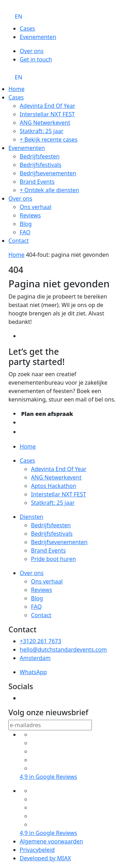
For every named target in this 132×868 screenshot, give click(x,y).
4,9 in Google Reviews (48, 777)
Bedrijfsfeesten (40, 156)
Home (17, 89)
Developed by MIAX (45, 858)
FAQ (25, 232)
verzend (103, 726)
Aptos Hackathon (54, 486)
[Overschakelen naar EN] (18, 16)
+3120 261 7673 (40, 641)
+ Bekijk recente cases (49, 139)
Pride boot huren (54, 559)
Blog (26, 224)
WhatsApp (33, 672)
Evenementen (38, 37)
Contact (19, 241)
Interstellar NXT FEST (47, 114)
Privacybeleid (37, 850)
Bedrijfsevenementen (48, 173)
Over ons (32, 51)
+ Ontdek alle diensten (49, 190)
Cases (27, 28)
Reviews (30, 215)
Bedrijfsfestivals (40, 165)
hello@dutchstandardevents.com (63, 650)
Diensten (32, 517)
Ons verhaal (36, 207)
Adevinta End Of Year (48, 106)
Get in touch (36, 59)
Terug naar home (46, 337)
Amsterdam (35, 658)
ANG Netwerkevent (45, 123)
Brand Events (37, 182)
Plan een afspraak (47, 414)
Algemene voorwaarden (51, 841)
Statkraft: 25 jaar (42, 131)
